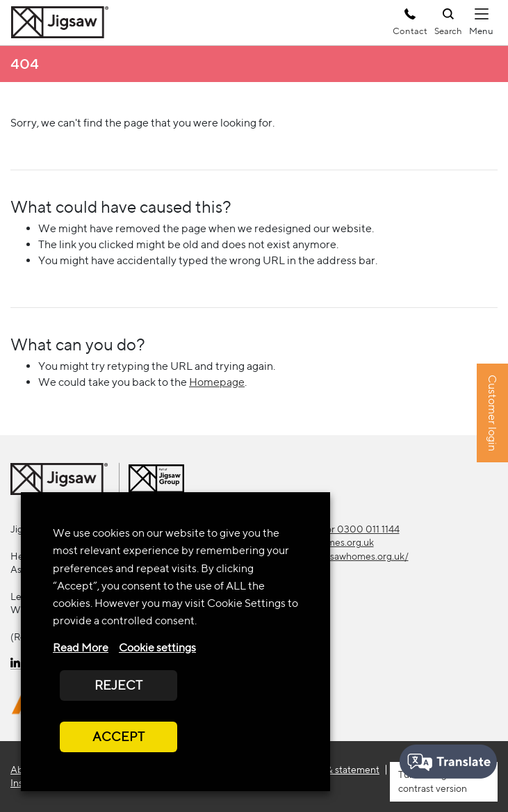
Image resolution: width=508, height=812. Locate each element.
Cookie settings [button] (157, 648)
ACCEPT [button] (118, 737)
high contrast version (433, 781)
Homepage (217, 382)
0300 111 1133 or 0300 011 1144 (332, 529)
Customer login (492, 413)
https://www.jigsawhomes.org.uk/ (337, 556)
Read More (81, 648)
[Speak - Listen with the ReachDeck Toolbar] (448, 762)
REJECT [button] (118, 685)
